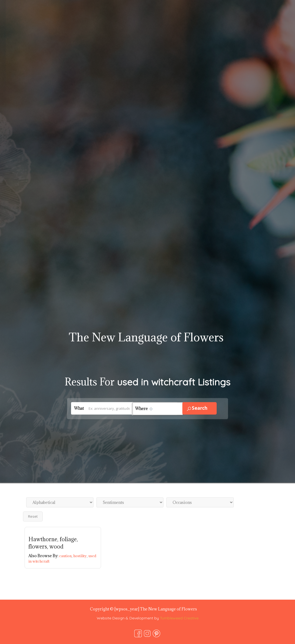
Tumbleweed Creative (179, 618)
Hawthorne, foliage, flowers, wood (53, 543)
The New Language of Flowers (146, 337)
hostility (81, 556)
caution (66, 556)
